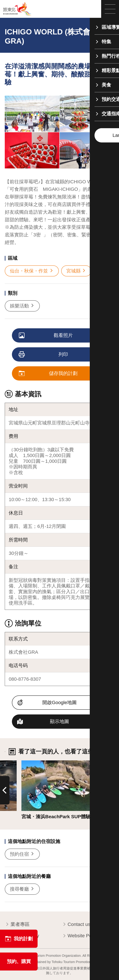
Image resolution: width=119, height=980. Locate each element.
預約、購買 (19, 961)
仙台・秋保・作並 (32, 271)
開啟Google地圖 (60, 702)
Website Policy (80, 936)
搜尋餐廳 (22, 889)
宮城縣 (76, 271)
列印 (44, 355)
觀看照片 (46, 336)
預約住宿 (22, 854)
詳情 (26, 763)
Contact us (76, 925)
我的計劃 (19, 939)
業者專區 (17, 925)
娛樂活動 (22, 306)
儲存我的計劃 (48, 374)
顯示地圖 (60, 721)
